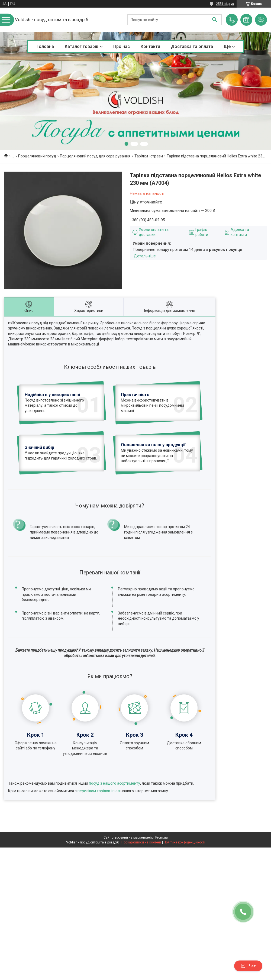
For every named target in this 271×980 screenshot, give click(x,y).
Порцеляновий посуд (37, 156)
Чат (248, 966)
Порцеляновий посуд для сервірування (95, 156)
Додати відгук (261, 20)
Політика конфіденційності (184, 880)
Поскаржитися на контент (141, 880)
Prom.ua (162, 875)
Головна (45, 46)
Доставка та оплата (192, 46)
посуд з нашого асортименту (114, 821)
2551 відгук (225, 4)
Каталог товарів (82, 46)
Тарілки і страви (149, 156)
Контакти (150, 46)
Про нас (122, 46)
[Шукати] (215, 20)
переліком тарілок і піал (99, 828)
